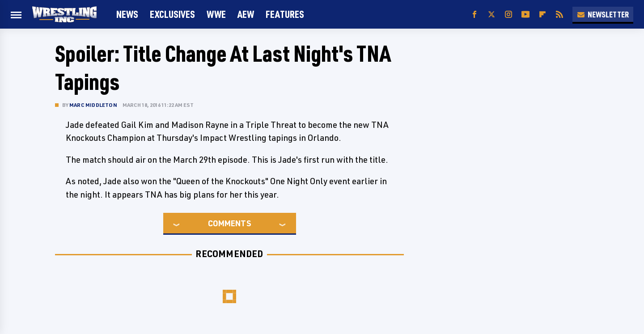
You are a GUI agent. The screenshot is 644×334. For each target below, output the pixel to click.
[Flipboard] (542, 15)
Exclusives (172, 14)
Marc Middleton (93, 105)
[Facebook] (475, 15)
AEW (246, 14)
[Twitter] (491, 15)
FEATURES (285, 14)
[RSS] (559, 15)
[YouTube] (525, 15)
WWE (216, 14)
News (127, 14)
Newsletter (603, 14)
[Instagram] (508, 15)
